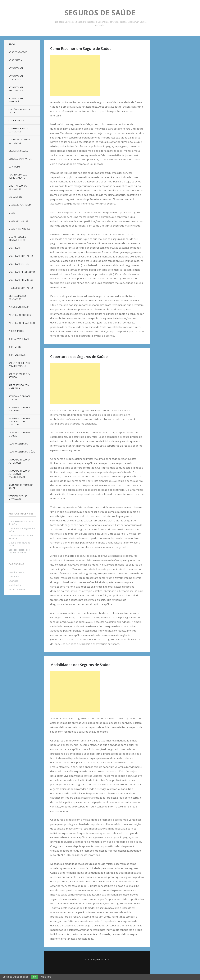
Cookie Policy (16, 121)
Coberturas (14, 577)
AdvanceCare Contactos (16, 78)
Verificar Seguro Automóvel (18, 498)
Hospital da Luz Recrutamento (18, 176)
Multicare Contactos (21, 256)
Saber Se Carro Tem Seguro (20, 376)
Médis (12, 213)
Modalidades (15, 585)
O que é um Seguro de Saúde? (19, 544)
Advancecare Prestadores (16, 89)
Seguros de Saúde (100, 13)
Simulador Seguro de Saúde (21, 487)
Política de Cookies (20, 315)
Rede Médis (15, 347)
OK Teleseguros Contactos (17, 297)
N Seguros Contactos (21, 288)
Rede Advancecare (19, 339)
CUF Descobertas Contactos (18, 130)
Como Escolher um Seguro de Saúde (21, 523)
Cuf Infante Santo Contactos (19, 141)
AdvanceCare (16, 68)
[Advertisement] (75, 75)
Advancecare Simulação (16, 100)
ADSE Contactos (18, 52)
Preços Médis (16, 331)
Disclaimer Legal (18, 151)
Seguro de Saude (17, 589)
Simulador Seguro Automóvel (19, 461)
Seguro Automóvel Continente (19, 398)
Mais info (46, 977)
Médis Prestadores (19, 229)
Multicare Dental (19, 264)
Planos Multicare (19, 307)
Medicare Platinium (20, 205)
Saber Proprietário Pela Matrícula (20, 364)
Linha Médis (15, 197)
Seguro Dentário (18, 444)
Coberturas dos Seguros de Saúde (22, 530)
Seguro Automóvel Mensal (19, 434)
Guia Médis (15, 167)
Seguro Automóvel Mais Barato (19, 409)
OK (35, 977)
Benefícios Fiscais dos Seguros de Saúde (19, 551)
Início (12, 44)
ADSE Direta (15, 60)
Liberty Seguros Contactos (18, 187)
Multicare (14, 248)
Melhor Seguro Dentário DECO (17, 238)
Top (97, 968)
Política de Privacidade (22, 323)
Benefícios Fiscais (17, 572)
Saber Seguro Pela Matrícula (19, 387)
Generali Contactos (20, 159)
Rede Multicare (17, 355)
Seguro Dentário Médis (22, 452)
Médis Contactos (18, 221)
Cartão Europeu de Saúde (19, 111)
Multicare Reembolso (21, 280)
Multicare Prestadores (22, 272)
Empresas (13, 581)
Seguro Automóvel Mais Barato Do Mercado (19, 421)
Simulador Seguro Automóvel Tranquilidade (19, 474)
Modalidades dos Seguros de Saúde (21, 537)
